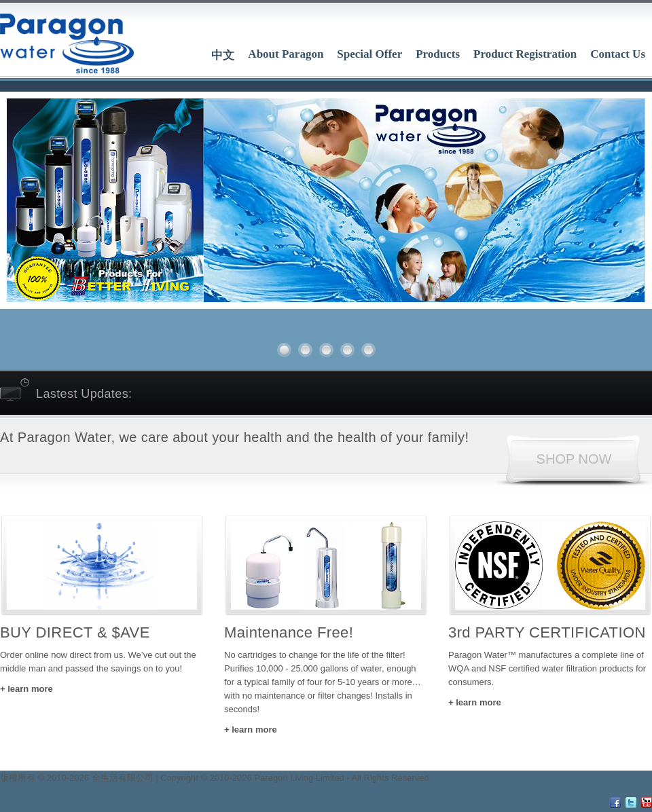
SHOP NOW (574, 459)
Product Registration (525, 54)
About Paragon (286, 54)
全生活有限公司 (123, 778)
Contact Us (618, 54)
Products (438, 54)
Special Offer (369, 54)
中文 (223, 55)
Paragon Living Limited (299, 778)
